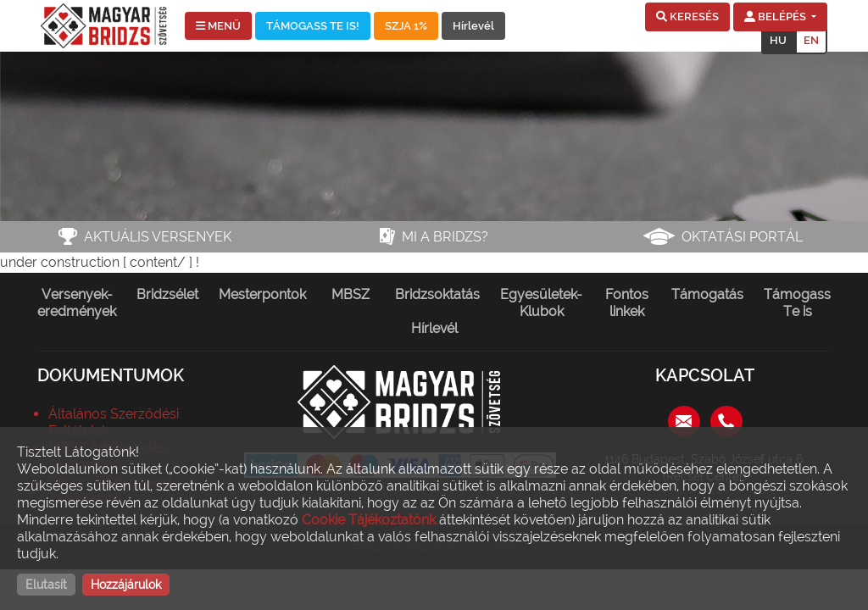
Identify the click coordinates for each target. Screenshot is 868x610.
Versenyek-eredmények (77, 303)
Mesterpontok (262, 294)
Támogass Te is (797, 303)
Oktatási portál (742, 237)
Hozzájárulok (126, 585)
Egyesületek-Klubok (541, 303)
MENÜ (218, 26)
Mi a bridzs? (445, 237)
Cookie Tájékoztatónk (369, 520)
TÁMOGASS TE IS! (313, 26)
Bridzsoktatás (437, 294)
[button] (687, 17)
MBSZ (351, 294)
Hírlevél (473, 26)
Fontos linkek (627, 303)
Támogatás (707, 294)
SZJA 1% (406, 26)
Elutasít (46, 585)
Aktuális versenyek (158, 237)
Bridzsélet (167, 294)
